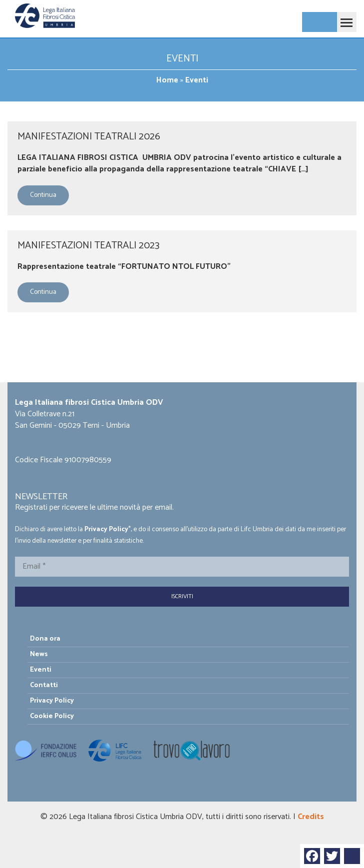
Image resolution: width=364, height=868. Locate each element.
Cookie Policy (52, 716)
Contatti (44, 685)
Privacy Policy (106, 529)
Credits (311, 817)
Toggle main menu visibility (345, 18)
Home (167, 80)
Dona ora (45, 639)
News (39, 654)
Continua (43, 195)
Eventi (41, 670)
